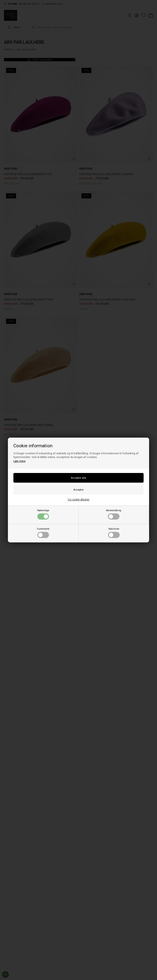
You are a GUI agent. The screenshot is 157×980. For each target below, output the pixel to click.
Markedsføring (114, 514)
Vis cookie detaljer (79, 499)
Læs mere (19, 461)
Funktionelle (43, 533)
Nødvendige (43, 514)
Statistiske (114, 533)
